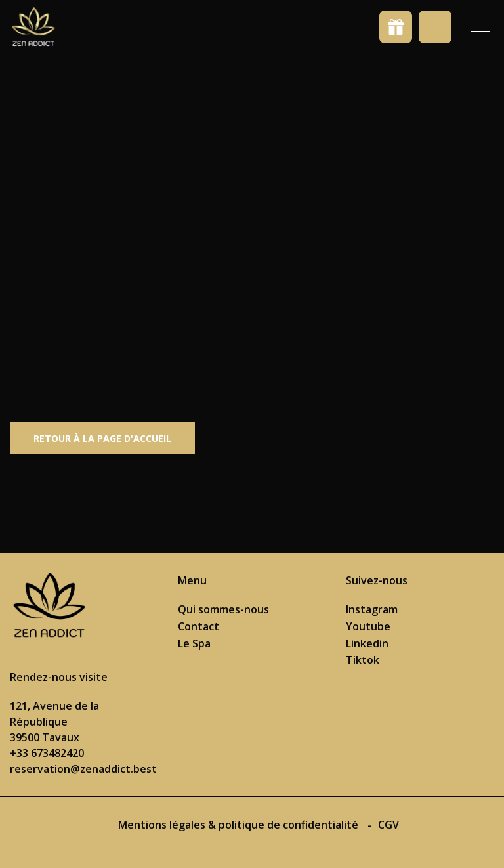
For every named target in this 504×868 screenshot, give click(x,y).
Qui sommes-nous (223, 609)
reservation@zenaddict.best (83, 769)
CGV (388, 825)
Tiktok (363, 660)
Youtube (368, 626)
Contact (199, 626)
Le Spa (194, 643)
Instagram (372, 609)
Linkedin (367, 643)
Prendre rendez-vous (435, 27)
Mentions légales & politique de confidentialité (240, 825)
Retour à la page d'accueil (102, 438)
